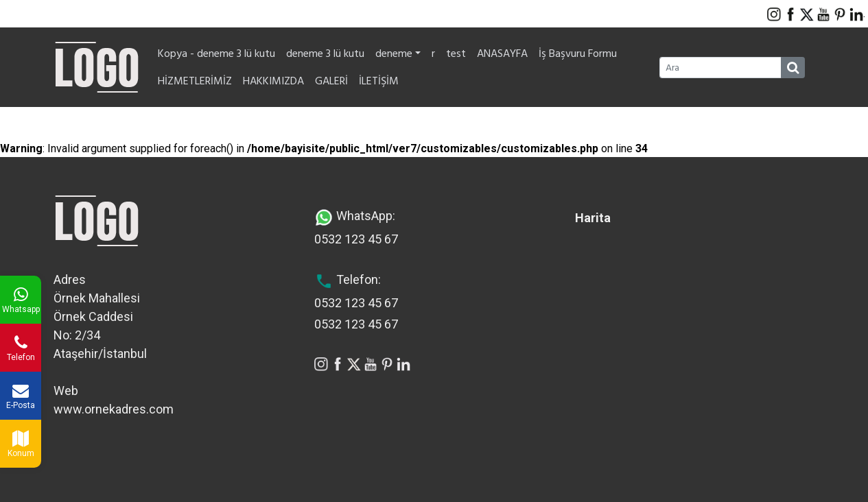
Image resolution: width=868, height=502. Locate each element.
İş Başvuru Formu (578, 53)
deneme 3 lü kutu (325, 53)
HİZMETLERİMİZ (195, 81)
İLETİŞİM (379, 81)
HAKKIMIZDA (273, 81)
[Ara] (720, 68)
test (456, 53)
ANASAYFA (502, 53)
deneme (398, 53)
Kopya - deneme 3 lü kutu (216, 53)
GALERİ (331, 81)
